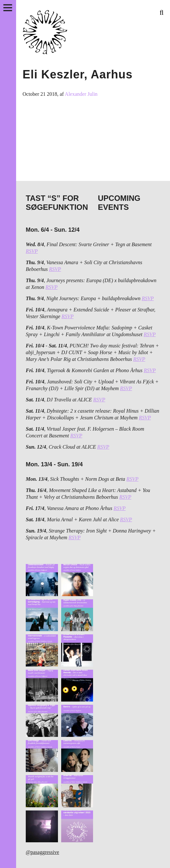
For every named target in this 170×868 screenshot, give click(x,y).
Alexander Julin (81, 94)
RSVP (32, 251)
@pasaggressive (42, 852)
